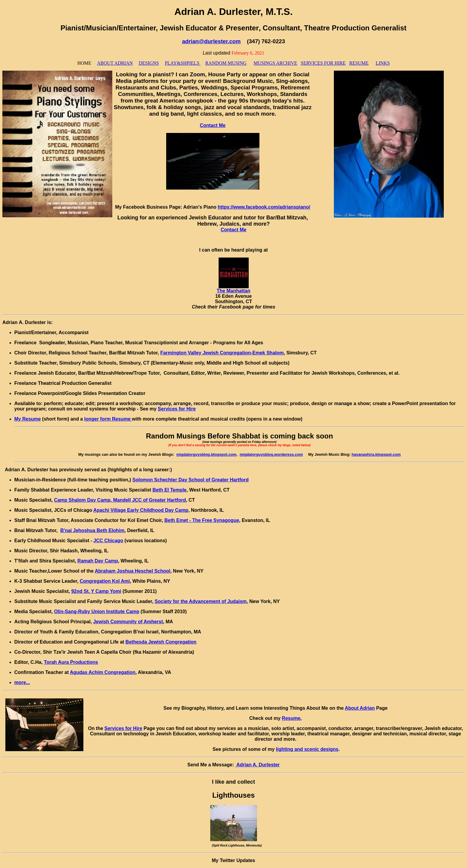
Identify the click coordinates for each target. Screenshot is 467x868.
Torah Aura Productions (71, 662)
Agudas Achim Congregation (103, 672)
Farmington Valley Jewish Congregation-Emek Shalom (222, 353)
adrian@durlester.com (211, 41)
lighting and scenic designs (307, 749)
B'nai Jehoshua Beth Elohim (92, 530)
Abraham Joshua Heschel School (132, 571)
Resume (291, 718)
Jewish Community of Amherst (128, 622)
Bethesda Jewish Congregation (161, 642)
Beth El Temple (169, 490)
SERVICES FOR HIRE (323, 63)
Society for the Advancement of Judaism (201, 601)
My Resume (28, 419)
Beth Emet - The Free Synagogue (202, 520)
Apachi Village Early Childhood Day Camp (141, 510)
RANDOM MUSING (226, 63)
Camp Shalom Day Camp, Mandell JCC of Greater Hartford (120, 500)
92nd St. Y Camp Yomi (96, 591)
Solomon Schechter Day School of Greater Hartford (190, 480)
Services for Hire (177, 409)
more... (22, 682)
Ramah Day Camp (98, 561)
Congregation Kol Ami (105, 581)
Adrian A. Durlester (257, 765)
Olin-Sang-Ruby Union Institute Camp (96, 612)
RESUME (359, 63)
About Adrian (360, 708)
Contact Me (213, 125)
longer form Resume (108, 419)
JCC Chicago (108, 541)
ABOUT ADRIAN (115, 63)
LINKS (383, 63)
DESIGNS (149, 63)
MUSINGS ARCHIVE (275, 63)
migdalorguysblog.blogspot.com (206, 454)
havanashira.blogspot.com (376, 454)
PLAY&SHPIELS (183, 63)
